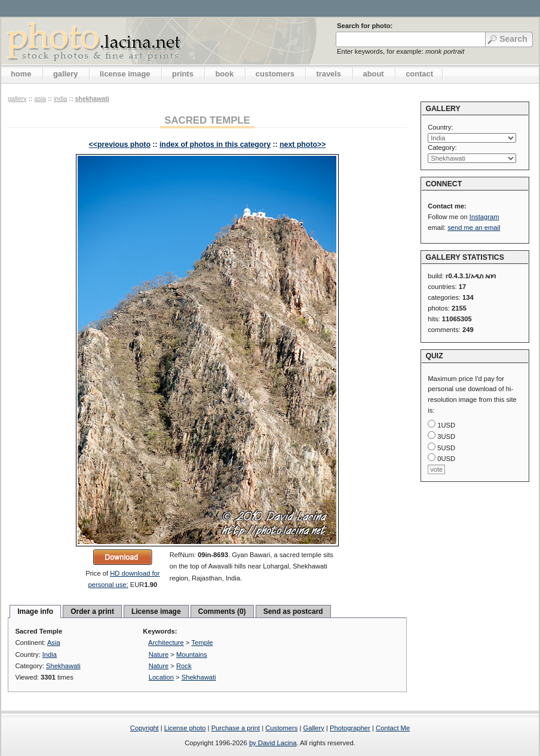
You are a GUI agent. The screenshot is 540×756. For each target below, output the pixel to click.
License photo (185, 728)
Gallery (313, 728)
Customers (281, 728)
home (21, 74)
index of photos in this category (215, 145)
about (374, 74)
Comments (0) (222, 611)
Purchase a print (236, 728)
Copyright (145, 728)
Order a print (92, 611)
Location (161, 677)
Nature (159, 654)
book (224, 74)
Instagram (484, 217)
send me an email (474, 228)
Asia (40, 99)
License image (156, 611)
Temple (202, 643)
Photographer (350, 728)
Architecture (166, 643)
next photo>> (303, 145)
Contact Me (393, 728)
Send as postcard (293, 611)
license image (125, 74)
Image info (35, 611)
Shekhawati (92, 99)
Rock (184, 666)
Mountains (192, 654)
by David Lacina (273, 743)
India (60, 99)
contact (419, 74)
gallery (66, 74)
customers (275, 74)
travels (329, 74)
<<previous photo (120, 145)
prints (183, 74)
